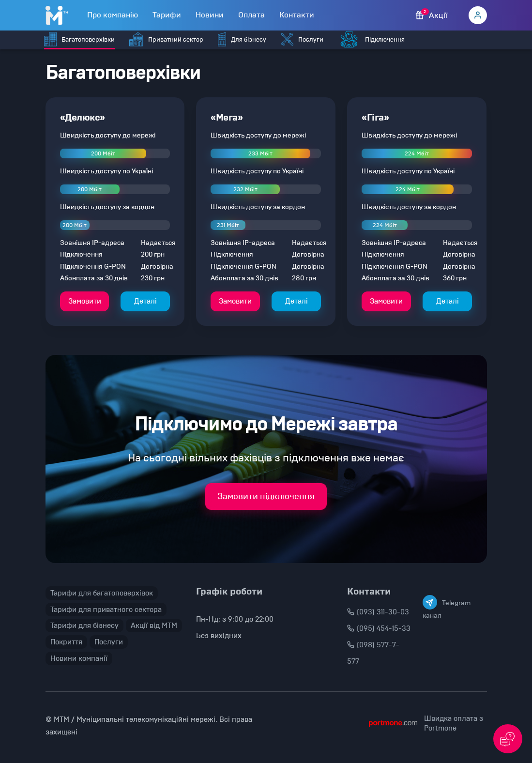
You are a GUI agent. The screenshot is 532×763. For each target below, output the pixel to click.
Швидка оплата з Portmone (454, 723)
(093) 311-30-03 (378, 612)
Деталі (145, 301)
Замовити (85, 301)
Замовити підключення (266, 496)
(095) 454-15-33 (379, 628)
